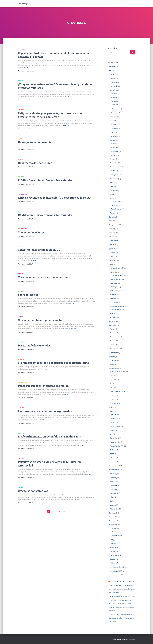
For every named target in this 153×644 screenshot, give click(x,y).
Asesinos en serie (116, 167)
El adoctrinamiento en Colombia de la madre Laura (50, 437)
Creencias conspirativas (33, 491)
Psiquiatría (114, 353)
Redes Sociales (116, 279)
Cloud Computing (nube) (119, 275)
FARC (113, 532)
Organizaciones (114, 368)
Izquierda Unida (115, 442)
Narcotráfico (114, 179)
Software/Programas (117, 291)
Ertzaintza (113, 415)
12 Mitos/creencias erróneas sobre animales (45, 180)
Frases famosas (114, 241)
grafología (112, 249)
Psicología (22, 50)
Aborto (112, 329)
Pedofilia (113, 360)
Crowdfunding (115, 302)
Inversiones (113, 299)
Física (112, 121)
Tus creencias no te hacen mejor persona (43, 277)
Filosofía (112, 237)
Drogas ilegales (115, 337)
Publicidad (112, 478)
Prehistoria (113, 458)
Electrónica (115, 128)
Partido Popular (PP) (117, 446)
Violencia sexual (115, 575)
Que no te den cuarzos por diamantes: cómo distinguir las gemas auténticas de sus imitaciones (122, 589)
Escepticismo (23, 194)
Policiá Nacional (115, 427)
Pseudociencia (114, 466)
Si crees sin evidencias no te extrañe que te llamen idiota (53, 363)
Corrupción (114, 438)
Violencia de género (117, 567)
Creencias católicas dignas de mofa (40, 320)
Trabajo (113, 364)
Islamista (113, 544)
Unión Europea (115, 403)
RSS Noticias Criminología (122, 581)
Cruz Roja (113, 380)
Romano (113, 213)
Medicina (21, 110)
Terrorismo (113, 525)
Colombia (21, 433)
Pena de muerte (116, 209)
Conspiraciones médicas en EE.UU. (40, 250)
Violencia (113, 191)
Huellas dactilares (116, 310)
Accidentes (113, 67)
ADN (114, 105)
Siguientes (60, 511)
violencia (112, 552)
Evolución (114, 97)
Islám (112, 497)
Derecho (112, 195)
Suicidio (112, 517)
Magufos (21, 291)
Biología (21, 177)
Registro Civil (115, 202)
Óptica (113, 132)
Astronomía (114, 86)
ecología (114, 94)
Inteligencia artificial (116, 268)
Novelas (113, 183)
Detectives (112, 217)
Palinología (115, 113)
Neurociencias (115, 349)
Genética (114, 102)
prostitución (113, 462)
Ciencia (20, 246)
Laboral (112, 314)
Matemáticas (114, 136)
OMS (112, 388)
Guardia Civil (114, 419)
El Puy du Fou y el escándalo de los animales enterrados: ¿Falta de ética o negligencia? (121, 618)
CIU (111, 434)
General (112, 245)
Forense (113, 341)
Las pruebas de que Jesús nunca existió (122, 596)
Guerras (113, 559)
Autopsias (113, 333)
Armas (112, 159)
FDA (112, 383)
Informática (113, 261)
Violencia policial (115, 571)
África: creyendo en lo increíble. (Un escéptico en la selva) (54, 198)
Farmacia (113, 117)
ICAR (112, 489)
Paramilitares (115, 536)
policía (111, 411)
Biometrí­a (112, 75)
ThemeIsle (132, 639)
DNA (111, 221)
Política (112, 431)
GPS (112, 264)
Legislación (113, 318)
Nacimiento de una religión (35, 163)
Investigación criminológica (118, 306)
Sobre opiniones (28, 295)
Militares (113, 563)
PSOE (112, 454)
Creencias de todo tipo (32, 232)
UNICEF (113, 399)
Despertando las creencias (34, 345)
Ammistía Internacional (117, 372)
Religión (21, 81)
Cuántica (114, 124)
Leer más (27, 68)
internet (113, 272)
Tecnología (113, 521)
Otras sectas (114, 509)
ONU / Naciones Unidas (118, 391)
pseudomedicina (114, 470)
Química (113, 140)
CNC (112, 376)
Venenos (114, 144)
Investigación (114, 175)
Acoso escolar (115, 555)
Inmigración (113, 295)
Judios (112, 501)
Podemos (113, 450)
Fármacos (112, 233)
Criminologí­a (113, 155)
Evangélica (114, 485)
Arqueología (114, 82)
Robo (112, 187)
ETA (112, 540)
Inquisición (114, 493)
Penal (112, 206)
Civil (112, 198)
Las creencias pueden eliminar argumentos (45, 411)
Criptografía (115, 287)
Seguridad (113, 283)
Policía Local (114, 423)
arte (110, 71)
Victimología (113, 548)
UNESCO (113, 395)
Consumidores (114, 151)
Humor (20, 160)
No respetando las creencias (35, 142)
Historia (112, 253)
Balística (113, 171)
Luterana (113, 505)
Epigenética (116, 109)
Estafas (112, 229)
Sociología (112, 513)
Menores (112, 357)
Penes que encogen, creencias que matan (43, 386)
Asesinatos (114, 163)
